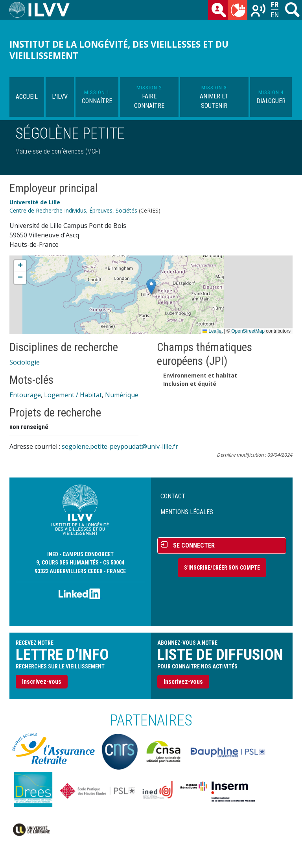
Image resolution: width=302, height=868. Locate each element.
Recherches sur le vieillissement (259, 11)
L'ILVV (60, 97)
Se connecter (194, 545)
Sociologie (25, 362)
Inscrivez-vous (42, 682)
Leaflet (213, 331)
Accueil (27, 97)
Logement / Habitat (73, 395)
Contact (173, 496)
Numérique (122, 395)
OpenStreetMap (248, 331)
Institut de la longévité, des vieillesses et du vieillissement (119, 50)
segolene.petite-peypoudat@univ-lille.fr (120, 446)
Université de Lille (35, 202)
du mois (239, 11)
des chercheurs (219, 11)
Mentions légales (187, 512)
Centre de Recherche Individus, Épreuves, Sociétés (73, 210)
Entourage (25, 395)
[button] (151, 287)
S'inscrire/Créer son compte (222, 568)
